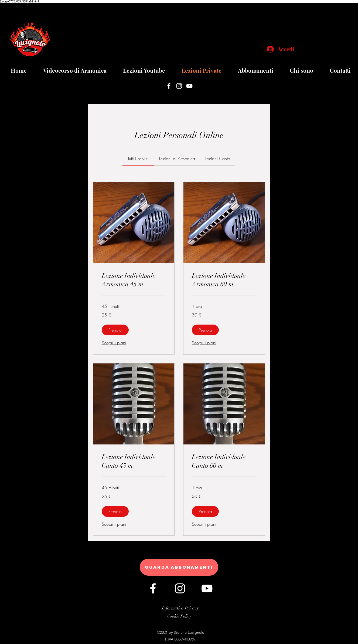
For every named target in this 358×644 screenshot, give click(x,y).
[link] (138, 159)
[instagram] (179, 86)
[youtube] (189, 86)
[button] (115, 330)
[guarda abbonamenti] (179, 567)
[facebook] (169, 86)
